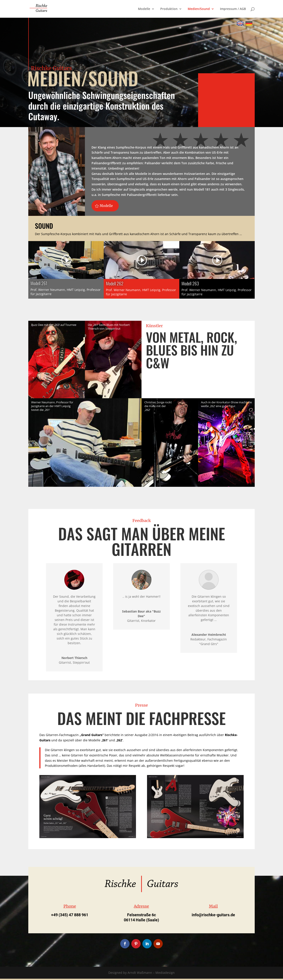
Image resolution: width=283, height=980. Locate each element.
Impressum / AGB (233, 9)
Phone (70, 908)
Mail (213, 908)
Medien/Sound (199, 9)
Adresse (141, 908)
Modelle (144, 9)
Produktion (169, 9)
